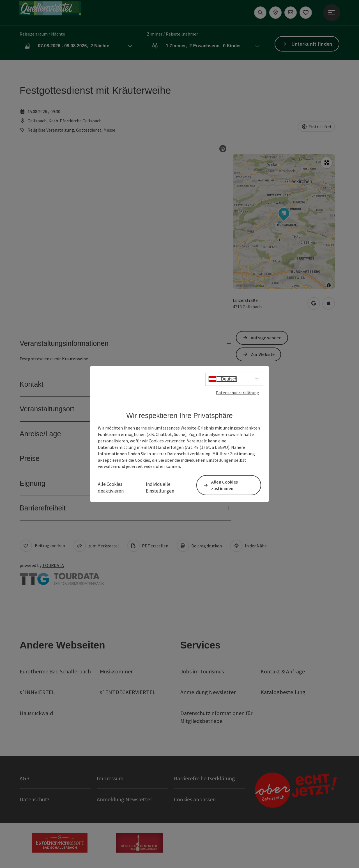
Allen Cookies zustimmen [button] (225, 485)
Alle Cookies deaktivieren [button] (111, 487)
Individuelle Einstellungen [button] (160, 487)
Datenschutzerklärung (237, 393)
